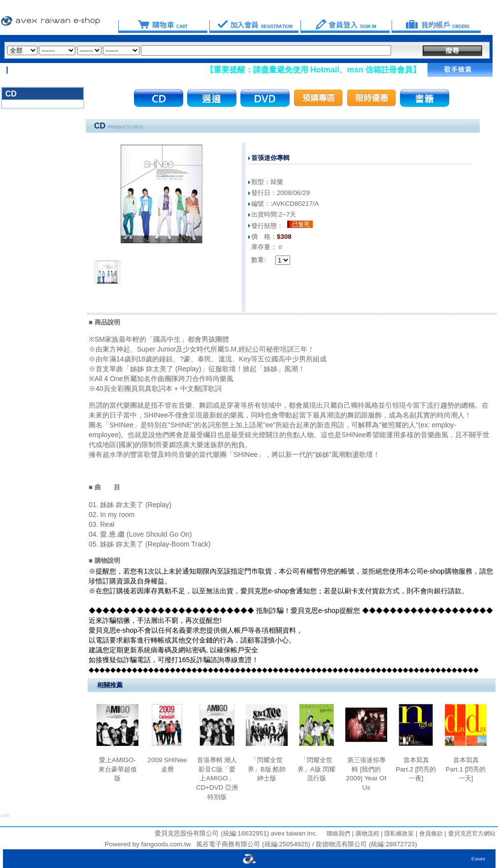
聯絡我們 (338, 834)
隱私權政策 (398, 834)
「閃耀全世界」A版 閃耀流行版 (317, 769)
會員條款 (430, 834)
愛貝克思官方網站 (472, 834)
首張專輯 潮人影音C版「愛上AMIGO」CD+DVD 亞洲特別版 (217, 778)
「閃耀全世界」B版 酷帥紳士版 (267, 769)
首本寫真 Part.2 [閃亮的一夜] (416, 769)
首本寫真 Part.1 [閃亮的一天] (466, 769)
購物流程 (366, 834)
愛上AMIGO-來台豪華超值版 (118, 769)
